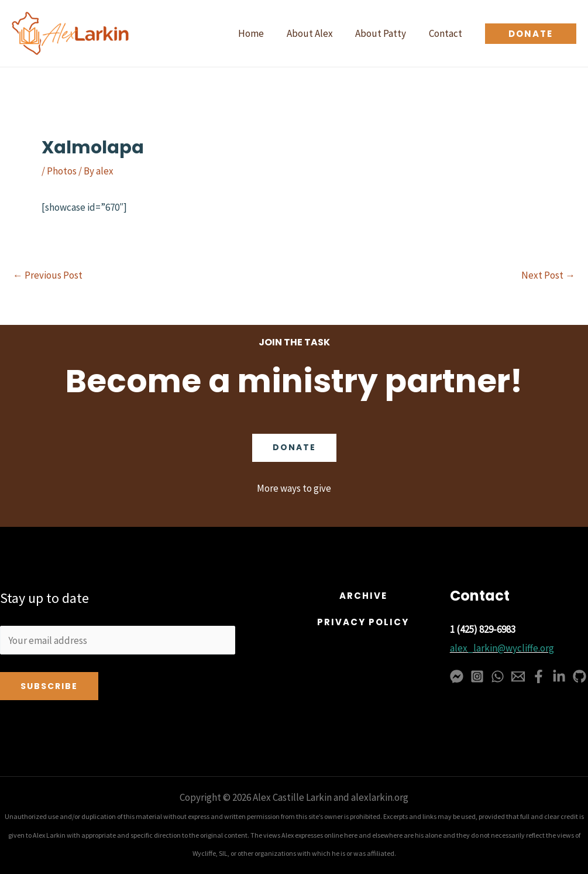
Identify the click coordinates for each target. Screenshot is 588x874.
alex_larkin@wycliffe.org (502, 648)
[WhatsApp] (498, 676)
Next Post (548, 275)
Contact (447, 33)
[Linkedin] (559, 676)
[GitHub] (580, 676)
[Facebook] (539, 676)
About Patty (385, 33)
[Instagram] (477, 676)
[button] (531, 34)
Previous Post (48, 275)
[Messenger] (457, 676)
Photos (62, 171)
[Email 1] (518, 676)
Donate (294, 448)
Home (260, 33)
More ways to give (294, 488)
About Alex (316, 33)
